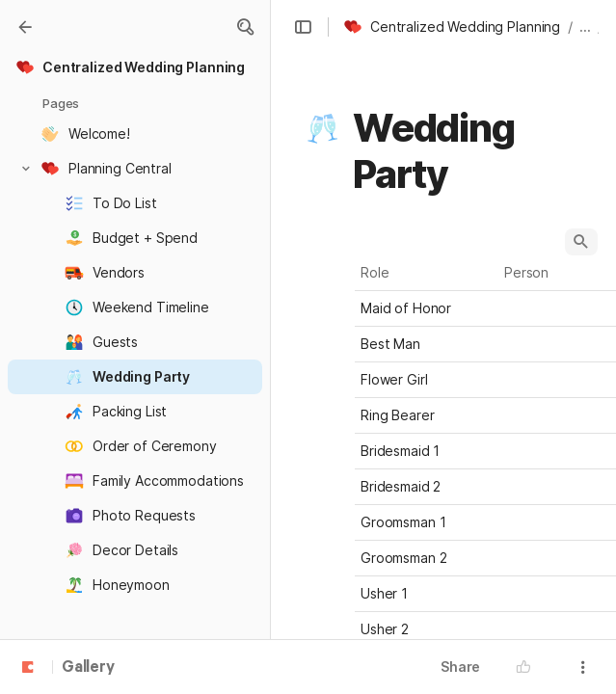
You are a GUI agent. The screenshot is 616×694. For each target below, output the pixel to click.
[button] (245, 27)
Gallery (88, 668)
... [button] (585, 27)
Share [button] (460, 667)
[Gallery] (25, 27)
